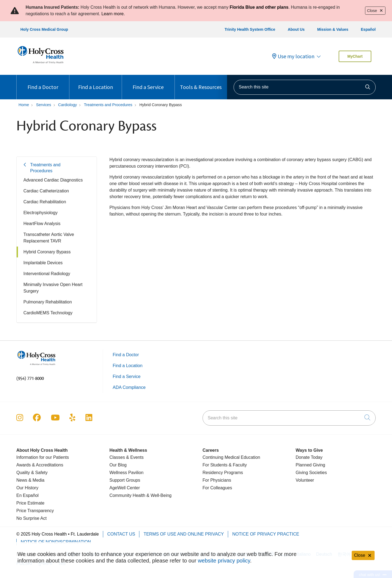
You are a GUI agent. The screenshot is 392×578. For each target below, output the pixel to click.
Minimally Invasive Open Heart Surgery (53, 288)
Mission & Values (333, 29)
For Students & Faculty (225, 465)
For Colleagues (217, 488)
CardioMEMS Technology (48, 313)
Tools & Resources (201, 83)
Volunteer (305, 480)
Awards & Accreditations (40, 465)
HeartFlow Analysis (42, 224)
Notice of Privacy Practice (266, 534)
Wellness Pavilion (126, 473)
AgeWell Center (125, 488)
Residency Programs (223, 473)
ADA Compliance (129, 387)
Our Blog (118, 465)
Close (375, 11)
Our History (27, 488)
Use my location (293, 56)
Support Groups (125, 480)
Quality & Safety (32, 473)
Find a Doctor (43, 83)
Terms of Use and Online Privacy (184, 534)
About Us (296, 29)
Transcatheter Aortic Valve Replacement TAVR (49, 238)
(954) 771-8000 (30, 379)
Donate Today (309, 457)
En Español (27, 495)
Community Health (127, 495)
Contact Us (121, 534)
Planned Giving (310, 465)
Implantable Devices (43, 263)
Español (368, 29)
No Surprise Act (31, 518)
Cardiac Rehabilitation (45, 202)
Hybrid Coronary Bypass (47, 252)
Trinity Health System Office (250, 29)
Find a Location (96, 83)
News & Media (30, 480)
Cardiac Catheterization (46, 191)
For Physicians (217, 480)
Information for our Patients (43, 457)
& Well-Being (159, 495)
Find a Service (148, 83)
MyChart (355, 56)
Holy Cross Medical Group (44, 29)
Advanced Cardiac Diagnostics (53, 180)
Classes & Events (126, 457)
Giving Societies (311, 473)
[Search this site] (305, 87)
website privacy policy (224, 561)
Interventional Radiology (47, 274)
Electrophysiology (40, 213)
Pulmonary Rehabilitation (48, 302)
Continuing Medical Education (231, 457)
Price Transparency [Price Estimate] (35, 511)
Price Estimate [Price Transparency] (30, 503)
